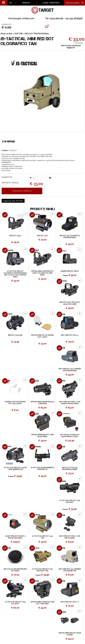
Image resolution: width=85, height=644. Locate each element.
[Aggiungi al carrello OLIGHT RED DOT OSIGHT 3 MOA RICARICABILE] (5, 515)
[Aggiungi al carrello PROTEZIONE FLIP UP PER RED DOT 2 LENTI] (32, 314)
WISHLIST (26, 3)
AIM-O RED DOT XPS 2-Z (70, 602)
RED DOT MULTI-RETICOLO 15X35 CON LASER (70, 303)
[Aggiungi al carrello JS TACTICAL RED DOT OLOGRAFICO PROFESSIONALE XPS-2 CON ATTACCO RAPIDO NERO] (5, 250)
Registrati (55, 3)
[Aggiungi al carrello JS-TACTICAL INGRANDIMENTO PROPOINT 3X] (32, 447)
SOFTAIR (19, 34)
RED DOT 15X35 (15, 236)
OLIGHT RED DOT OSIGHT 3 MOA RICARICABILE (15, 537)
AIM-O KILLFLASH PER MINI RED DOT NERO (15, 570)
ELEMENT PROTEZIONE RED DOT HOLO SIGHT (15, 403)
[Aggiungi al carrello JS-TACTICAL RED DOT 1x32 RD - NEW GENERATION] (5, 447)
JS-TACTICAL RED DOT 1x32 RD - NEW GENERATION (15, 469)
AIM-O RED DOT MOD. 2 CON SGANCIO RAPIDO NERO (70, 403)
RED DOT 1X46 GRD (15, 335)
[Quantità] (40, 178)
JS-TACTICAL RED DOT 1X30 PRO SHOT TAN (42, 570)
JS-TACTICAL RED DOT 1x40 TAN (42, 537)
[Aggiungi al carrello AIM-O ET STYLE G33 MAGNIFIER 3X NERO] (59, 447)
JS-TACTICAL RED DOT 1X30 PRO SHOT (70, 501)
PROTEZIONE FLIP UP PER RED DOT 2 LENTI (42, 336)
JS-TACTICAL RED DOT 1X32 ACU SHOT (15, 603)
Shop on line (6, 34)
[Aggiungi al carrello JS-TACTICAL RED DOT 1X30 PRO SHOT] (59, 480)
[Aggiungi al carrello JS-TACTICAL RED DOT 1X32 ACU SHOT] (5, 581)
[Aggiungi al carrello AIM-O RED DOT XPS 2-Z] (59, 581)
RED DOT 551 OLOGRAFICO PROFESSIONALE (70, 237)
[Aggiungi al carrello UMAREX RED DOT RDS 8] (59, 250)
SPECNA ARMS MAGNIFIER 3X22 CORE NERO (42, 403)
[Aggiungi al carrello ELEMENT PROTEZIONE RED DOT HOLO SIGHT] (5, 381)
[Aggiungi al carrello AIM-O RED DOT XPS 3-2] (59, 314)
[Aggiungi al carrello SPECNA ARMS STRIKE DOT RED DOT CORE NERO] (32, 581)
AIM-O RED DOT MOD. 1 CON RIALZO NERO (70, 537)
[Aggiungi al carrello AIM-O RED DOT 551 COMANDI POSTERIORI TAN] (59, 548)
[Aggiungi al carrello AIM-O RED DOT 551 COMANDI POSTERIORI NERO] (59, 348)
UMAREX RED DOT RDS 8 (70, 271)
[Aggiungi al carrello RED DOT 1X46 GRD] (5, 314)
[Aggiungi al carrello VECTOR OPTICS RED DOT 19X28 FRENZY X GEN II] (59, 414)
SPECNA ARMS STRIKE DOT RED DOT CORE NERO (42, 603)
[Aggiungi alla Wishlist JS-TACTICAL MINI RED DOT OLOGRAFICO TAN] (13, 201)
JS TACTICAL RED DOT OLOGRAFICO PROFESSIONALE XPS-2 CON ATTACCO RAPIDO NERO (15, 274)
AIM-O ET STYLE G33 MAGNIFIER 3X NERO (70, 469)
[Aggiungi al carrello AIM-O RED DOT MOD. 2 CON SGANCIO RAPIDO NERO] (59, 381)
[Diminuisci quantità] (31, 178)
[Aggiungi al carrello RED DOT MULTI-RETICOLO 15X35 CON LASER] (59, 281)
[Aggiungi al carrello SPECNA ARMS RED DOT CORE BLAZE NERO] (32, 414)
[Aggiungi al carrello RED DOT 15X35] (5, 215)
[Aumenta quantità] (50, 178)
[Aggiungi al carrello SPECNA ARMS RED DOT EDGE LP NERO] (59, 612)
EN (11, 3)
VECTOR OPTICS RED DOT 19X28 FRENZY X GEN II (70, 436)
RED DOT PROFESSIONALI (37, 34)
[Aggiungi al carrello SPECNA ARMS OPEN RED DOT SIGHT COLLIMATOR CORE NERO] (32, 250)
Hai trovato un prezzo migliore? (71, 47)
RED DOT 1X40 (42, 236)
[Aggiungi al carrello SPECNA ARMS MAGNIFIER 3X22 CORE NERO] (32, 381)
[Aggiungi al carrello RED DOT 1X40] (32, 215)
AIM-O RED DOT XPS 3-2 (70, 335)
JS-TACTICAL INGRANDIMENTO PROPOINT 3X (42, 469)
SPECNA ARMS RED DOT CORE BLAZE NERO (42, 436)
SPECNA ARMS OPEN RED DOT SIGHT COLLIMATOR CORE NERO (42, 273)
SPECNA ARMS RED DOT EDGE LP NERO (70, 634)
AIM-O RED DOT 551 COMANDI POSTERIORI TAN (70, 570)
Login (45, 3)
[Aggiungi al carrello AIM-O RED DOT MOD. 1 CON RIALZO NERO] (59, 515)
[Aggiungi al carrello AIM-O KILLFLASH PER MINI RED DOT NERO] (5, 548)
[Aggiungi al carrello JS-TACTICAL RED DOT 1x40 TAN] (32, 515)
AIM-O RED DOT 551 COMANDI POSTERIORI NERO (70, 370)
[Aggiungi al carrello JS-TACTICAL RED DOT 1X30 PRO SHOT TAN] (32, 548)
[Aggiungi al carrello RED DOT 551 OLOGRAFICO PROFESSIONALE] (59, 215)
